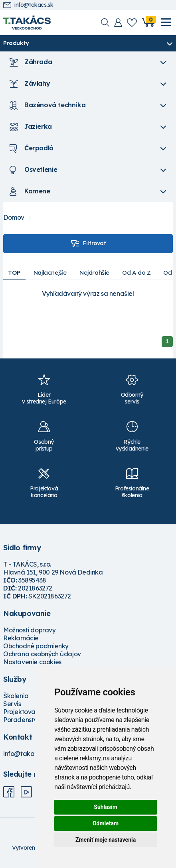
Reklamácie (21, 638)
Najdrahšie (94, 273)
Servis (12, 704)
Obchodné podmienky (36, 646)
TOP (14, 273)
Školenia (16, 696)
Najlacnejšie (50, 273)
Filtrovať (88, 244)
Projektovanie (24, 712)
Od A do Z (136, 273)
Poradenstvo (22, 720)
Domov (14, 217)
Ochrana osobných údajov (42, 654)
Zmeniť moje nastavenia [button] (106, 840)
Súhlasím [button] (106, 807)
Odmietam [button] (106, 823)
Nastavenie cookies (32, 662)
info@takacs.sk (28, 5)
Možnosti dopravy (30, 630)
